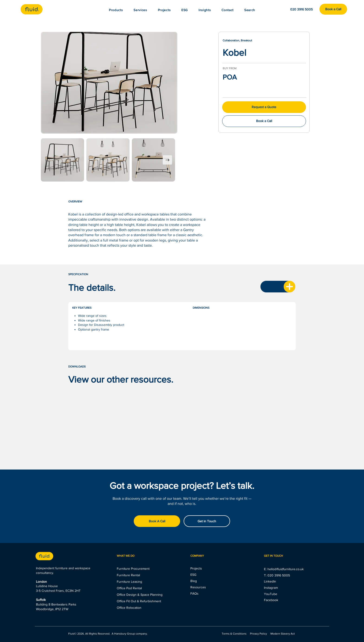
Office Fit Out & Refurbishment (139, 601)
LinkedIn (270, 581)
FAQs (194, 593)
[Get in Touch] (207, 521)
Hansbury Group (125, 634)
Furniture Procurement (133, 569)
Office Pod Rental (129, 588)
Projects (196, 568)
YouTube (271, 594)
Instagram (271, 588)
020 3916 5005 (279, 575)
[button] (205, 10)
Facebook (271, 600)
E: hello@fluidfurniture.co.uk (284, 569)
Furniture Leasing (129, 582)
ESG (193, 575)
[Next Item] (167, 160)
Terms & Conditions (234, 634)
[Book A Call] (157, 521)
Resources (198, 587)
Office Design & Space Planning (140, 595)
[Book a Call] (333, 9)
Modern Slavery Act (283, 634)
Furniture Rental (128, 575)
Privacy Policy (258, 634)
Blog (194, 581)
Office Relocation (129, 608)
